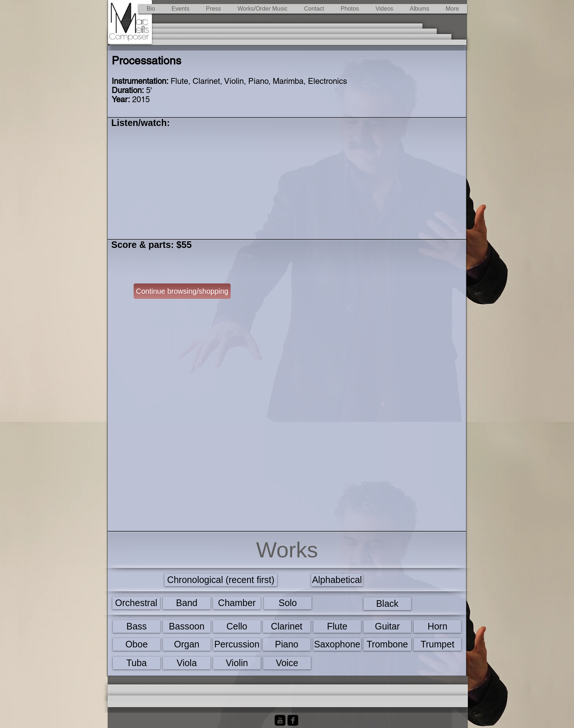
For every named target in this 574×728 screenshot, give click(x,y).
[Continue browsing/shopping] (182, 291)
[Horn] (437, 626)
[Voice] (287, 663)
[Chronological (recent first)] (221, 580)
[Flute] (337, 626)
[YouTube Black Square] (280, 720)
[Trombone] (387, 644)
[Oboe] (137, 644)
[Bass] (137, 626)
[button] (262, 9)
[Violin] (237, 663)
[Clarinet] (287, 626)
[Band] (187, 603)
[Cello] (237, 626)
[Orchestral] (136, 603)
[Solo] (288, 603)
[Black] (387, 604)
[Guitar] (387, 626)
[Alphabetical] (337, 580)
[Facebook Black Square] (293, 720)
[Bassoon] (187, 626)
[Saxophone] (337, 644)
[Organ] (187, 644)
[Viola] (187, 663)
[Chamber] (237, 603)
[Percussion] (237, 644)
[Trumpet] (437, 644)
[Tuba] (137, 663)
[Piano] (287, 644)
